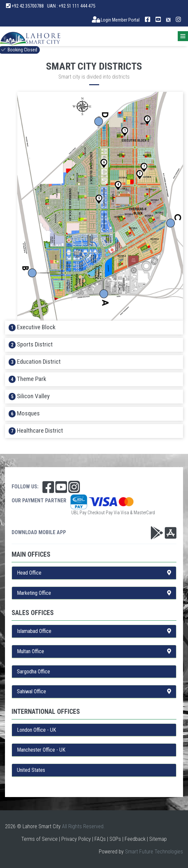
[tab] (94, 328)
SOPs (115, 839)
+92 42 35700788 (25, 6)
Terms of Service (39, 839)
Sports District (31, 344)
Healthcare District (36, 431)
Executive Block (32, 327)
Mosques (24, 413)
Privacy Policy (76, 839)
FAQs (100, 839)
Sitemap (158, 839)
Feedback (135, 839)
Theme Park (27, 379)
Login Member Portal (116, 20)
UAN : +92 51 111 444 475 (71, 6)
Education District (35, 362)
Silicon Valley (29, 396)
